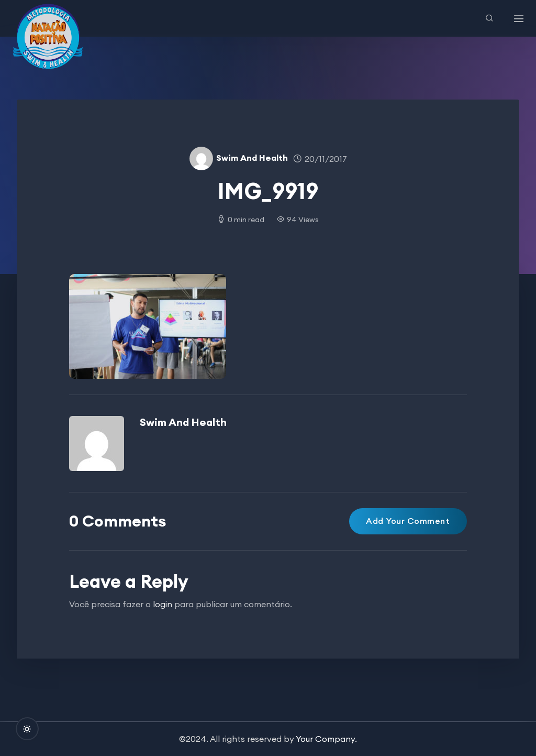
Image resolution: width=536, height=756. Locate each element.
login (163, 604)
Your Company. (326, 739)
